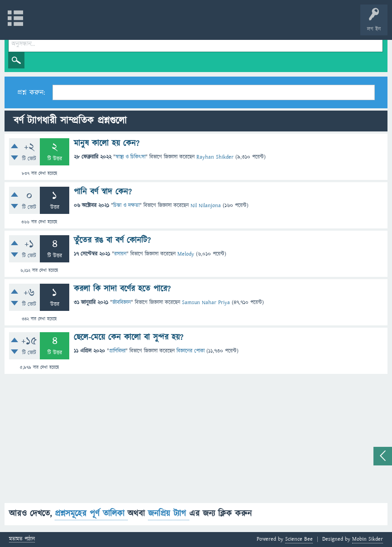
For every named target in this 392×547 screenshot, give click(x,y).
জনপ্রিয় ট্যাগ (169, 514)
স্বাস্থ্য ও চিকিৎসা (130, 157)
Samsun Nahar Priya (206, 303)
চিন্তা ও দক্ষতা (126, 206)
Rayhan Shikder (215, 157)
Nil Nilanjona (206, 206)
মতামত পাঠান (22, 540)
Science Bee (299, 539)
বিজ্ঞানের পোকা (191, 351)
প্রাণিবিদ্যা (117, 351)
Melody (186, 254)
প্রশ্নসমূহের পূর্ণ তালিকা (91, 514)
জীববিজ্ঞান (122, 303)
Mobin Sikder (368, 539)
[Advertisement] (196, 440)
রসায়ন (120, 254)
